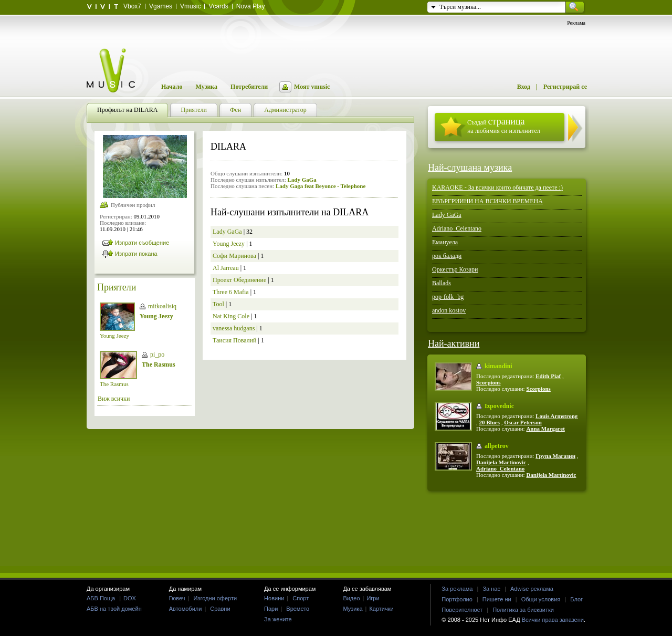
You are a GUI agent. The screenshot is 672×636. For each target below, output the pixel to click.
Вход (524, 87)
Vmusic (190, 6)
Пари (271, 609)
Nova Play (251, 6)
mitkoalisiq (162, 306)
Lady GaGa (302, 180)
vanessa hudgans (234, 328)
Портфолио (457, 599)
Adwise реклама (532, 589)
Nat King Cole (231, 316)
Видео (351, 598)
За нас (491, 589)
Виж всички (114, 399)
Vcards (218, 6)
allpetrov (497, 446)
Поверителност (462, 610)
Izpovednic (499, 406)
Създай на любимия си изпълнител (504, 125)
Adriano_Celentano (457, 228)
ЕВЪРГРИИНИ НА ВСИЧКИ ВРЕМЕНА (487, 201)
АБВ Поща (101, 598)
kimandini (498, 366)
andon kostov (449, 310)
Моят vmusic (312, 87)
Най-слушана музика (470, 168)
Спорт (301, 598)
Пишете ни (497, 599)
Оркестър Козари (455, 269)
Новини (274, 598)
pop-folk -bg (448, 297)
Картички (381, 609)
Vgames (161, 6)
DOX (130, 598)
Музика (206, 87)
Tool (218, 304)
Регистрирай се (565, 87)
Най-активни (454, 343)
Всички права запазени (553, 620)
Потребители (249, 87)
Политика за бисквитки (523, 610)
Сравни (220, 609)
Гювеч (177, 598)
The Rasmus (114, 384)
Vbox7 (132, 6)
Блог (576, 599)
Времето (298, 609)
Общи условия (541, 599)
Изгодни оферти (215, 598)
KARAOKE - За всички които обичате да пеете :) (497, 187)
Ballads (442, 283)
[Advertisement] (336, 531)
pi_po (157, 355)
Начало (172, 87)
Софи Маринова (234, 256)
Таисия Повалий (234, 340)
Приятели (117, 287)
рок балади (447, 256)
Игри (373, 598)
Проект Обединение (239, 280)
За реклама (457, 589)
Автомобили (186, 609)
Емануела (445, 242)
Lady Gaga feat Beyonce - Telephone (321, 186)
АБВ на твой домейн (114, 609)
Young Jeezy (114, 336)
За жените (278, 619)
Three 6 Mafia (231, 292)
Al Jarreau (226, 268)
